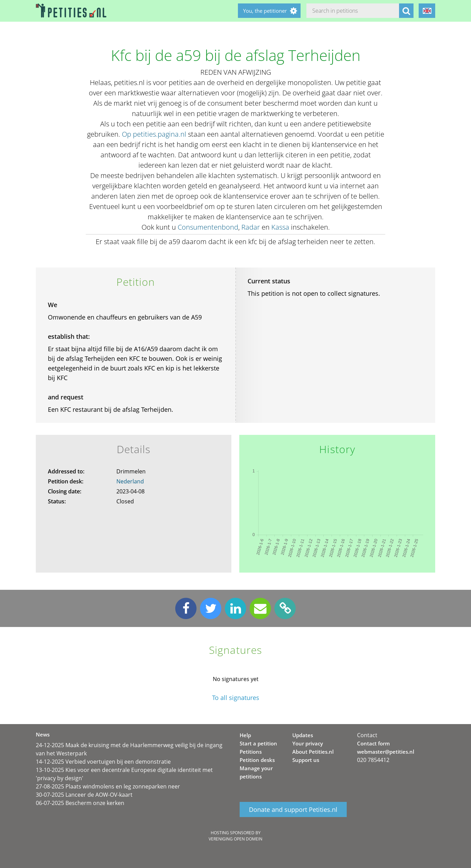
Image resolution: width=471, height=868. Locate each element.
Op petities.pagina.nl (154, 134)
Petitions (251, 752)
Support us (306, 760)
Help (245, 735)
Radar (251, 227)
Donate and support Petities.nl (293, 809)
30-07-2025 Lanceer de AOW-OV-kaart (84, 795)
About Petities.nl (313, 752)
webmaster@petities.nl (386, 752)
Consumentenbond (208, 227)
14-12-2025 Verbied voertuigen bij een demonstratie (103, 762)
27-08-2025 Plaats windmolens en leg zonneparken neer (108, 786)
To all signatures (236, 698)
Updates (303, 735)
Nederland (130, 481)
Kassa (280, 227)
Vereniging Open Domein (235, 839)
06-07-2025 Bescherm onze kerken (80, 803)
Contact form (373, 743)
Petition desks (257, 760)
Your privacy (308, 743)
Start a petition (258, 743)
